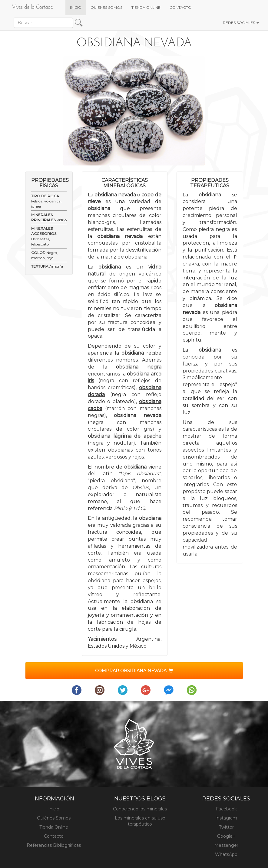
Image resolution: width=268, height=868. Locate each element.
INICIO (78, 7)
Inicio (54, 809)
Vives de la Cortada (33, 7)
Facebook (226, 809)
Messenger (226, 845)
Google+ (226, 836)
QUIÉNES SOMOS (106, 7)
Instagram (226, 818)
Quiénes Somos (54, 818)
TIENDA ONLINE (146, 7)
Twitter (226, 827)
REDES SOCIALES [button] (241, 23)
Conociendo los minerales (140, 809)
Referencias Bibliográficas (54, 845)
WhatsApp (226, 854)
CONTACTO (180, 7)
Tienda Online (54, 827)
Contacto (54, 836)
